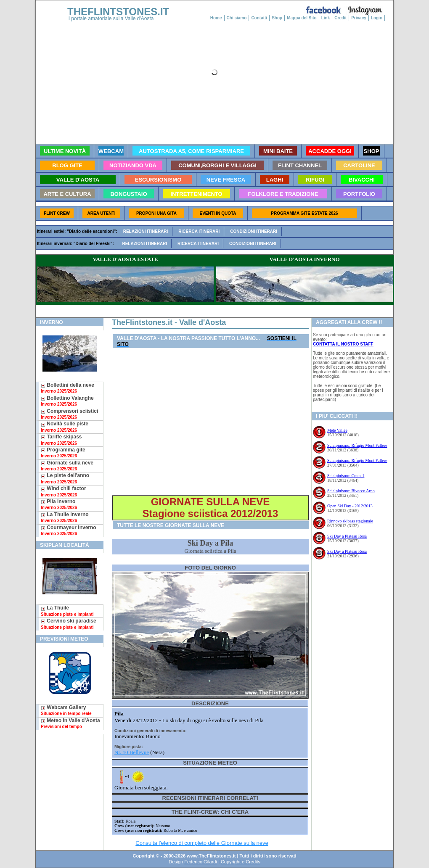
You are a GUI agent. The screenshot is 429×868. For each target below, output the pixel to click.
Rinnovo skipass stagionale (350, 521)
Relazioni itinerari (146, 231)
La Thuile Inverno (65, 517)
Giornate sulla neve (67, 466)
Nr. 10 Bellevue (132, 752)
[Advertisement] (210, 422)
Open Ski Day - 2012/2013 (350, 506)
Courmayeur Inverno (69, 530)
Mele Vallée (337, 430)
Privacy (359, 18)
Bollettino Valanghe (67, 401)
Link (326, 18)
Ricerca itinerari (199, 231)
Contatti (259, 18)
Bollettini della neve (68, 388)
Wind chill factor (64, 491)
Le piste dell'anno (65, 478)
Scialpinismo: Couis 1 (346, 476)
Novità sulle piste (65, 426)
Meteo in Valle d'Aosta (70, 723)
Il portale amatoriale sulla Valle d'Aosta (111, 18)
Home (216, 18)
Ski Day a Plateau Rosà (347, 536)
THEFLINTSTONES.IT (118, 12)
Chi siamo (237, 18)
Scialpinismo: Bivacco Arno (351, 491)
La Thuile (67, 611)
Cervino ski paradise (69, 624)
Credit (340, 18)
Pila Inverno (59, 504)
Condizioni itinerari (254, 231)
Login (377, 18)
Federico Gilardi (201, 862)
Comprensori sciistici (69, 414)
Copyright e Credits (241, 862)
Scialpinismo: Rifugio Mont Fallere (357, 445)
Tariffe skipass (61, 439)
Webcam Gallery (66, 710)
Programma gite (63, 452)
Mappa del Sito (302, 18)
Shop (277, 18)
